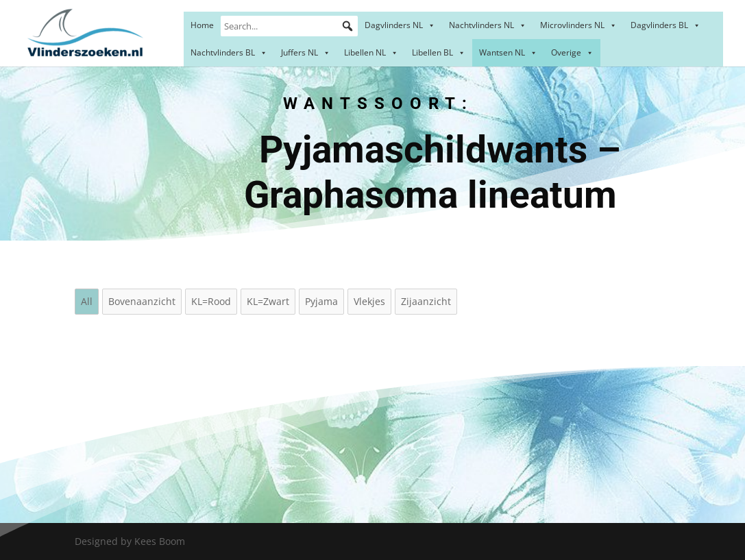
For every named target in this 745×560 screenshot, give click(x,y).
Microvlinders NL (578, 25)
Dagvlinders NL (400, 25)
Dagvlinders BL (665, 25)
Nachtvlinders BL (229, 52)
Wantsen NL (508, 52)
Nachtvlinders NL (488, 25)
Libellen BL (439, 52)
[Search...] (289, 26)
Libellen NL (371, 52)
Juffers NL (306, 52)
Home (202, 25)
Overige (572, 52)
